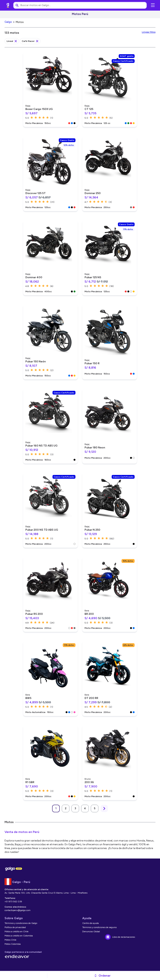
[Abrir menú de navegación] (153, 5)
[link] (8, 5)
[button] (102, 976)
